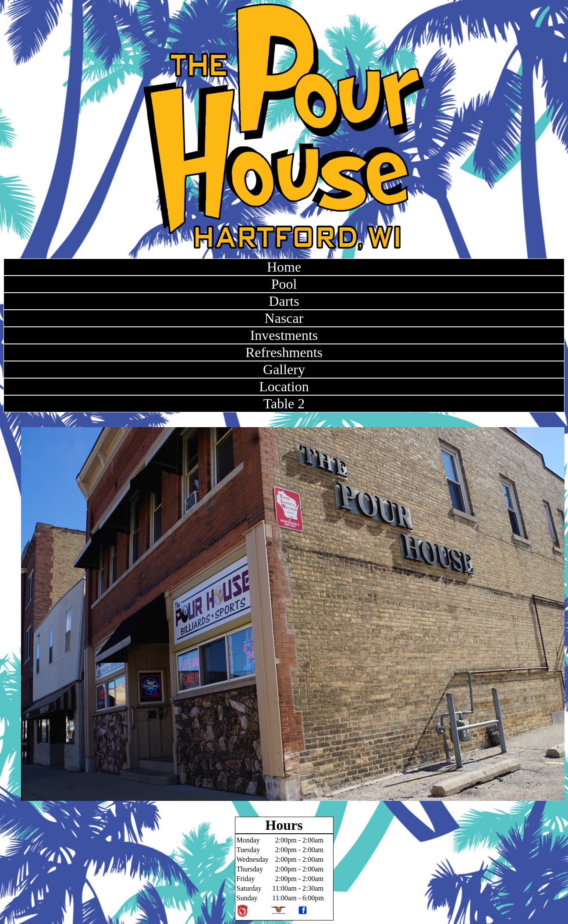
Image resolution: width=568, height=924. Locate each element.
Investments (284, 335)
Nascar (284, 318)
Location (284, 386)
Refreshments (284, 352)
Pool (284, 284)
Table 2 (284, 404)
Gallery (284, 369)
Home (284, 267)
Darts (284, 301)
